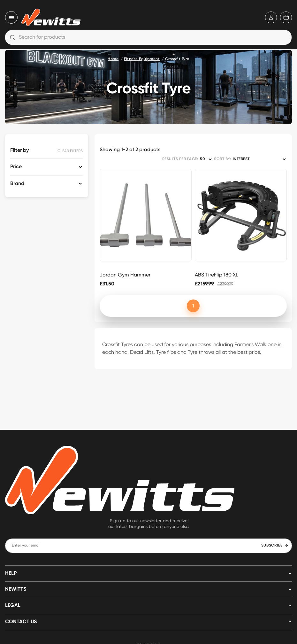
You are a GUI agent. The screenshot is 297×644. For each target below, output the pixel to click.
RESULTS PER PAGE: (180, 159)
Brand (17, 184)
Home (113, 59)
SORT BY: (222, 159)
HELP (11, 573)
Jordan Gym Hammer (125, 275)
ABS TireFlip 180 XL (217, 275)
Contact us (21, 622)
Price (16, 167)
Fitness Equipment (142, 59)
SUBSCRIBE (275, 546)
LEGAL (13, 606)
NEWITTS (16, 589)
